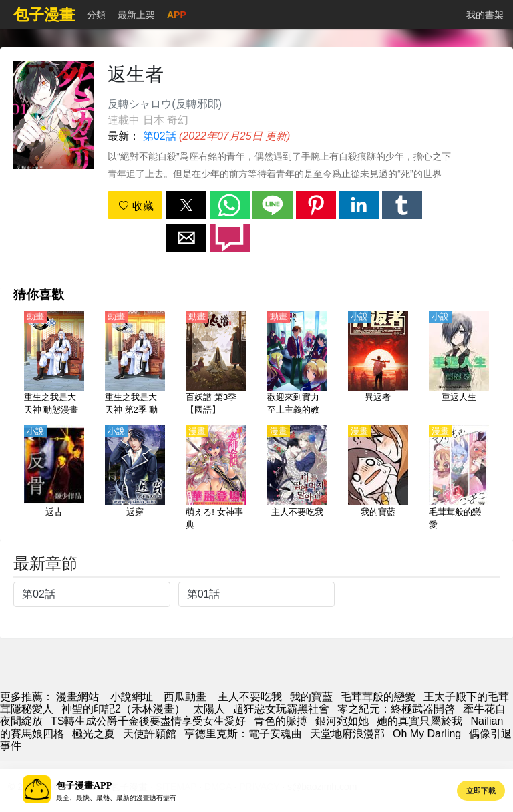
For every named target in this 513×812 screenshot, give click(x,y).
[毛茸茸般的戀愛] (459, 479)
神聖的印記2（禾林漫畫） (123, 709)
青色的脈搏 (281, 721)
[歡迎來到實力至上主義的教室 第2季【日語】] (297, 364)
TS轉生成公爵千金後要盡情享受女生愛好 (148, 721)
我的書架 (485, 15)
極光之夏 (94, 734)
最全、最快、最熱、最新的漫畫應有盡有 (116, 798)
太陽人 (209, 709)
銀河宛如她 (342, 721)
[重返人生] (459, 364)
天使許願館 (150, 734)
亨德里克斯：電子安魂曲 (243, 734)
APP (177, 15)
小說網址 (132, 697)
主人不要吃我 (250, 697)
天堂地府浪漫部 (347, 734)
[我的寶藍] (378, 479)
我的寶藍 (311, 697)
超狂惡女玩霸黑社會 (281, 709)
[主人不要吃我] (297, 479)
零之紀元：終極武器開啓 (396, 709)
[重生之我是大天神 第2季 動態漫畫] (135, 364)
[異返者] (378, 364)
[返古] (54, 479)
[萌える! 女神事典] (216, 479)
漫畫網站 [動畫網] (77, 697)
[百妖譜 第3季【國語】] (216, 364)
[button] (186, 205)
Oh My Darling (427, 734)
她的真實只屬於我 (419, 721)
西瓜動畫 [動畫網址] (185, 697)
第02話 (160, 136)
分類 (96, 15)
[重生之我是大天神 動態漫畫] (54, 364)
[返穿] (135, 479)
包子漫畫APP (84, 786)
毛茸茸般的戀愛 (378, 697)
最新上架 (136, 15)
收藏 (136, 206)
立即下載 (481, 791)
